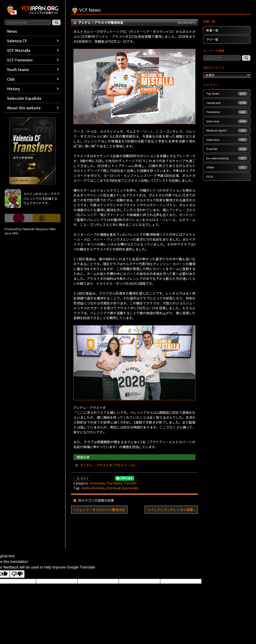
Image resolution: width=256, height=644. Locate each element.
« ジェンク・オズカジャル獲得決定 (99, 510)
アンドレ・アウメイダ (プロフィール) (107, 465)
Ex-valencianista (227, 158)
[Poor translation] (17, 574)
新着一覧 (212, 30)
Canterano (227, 103)
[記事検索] (246, 58)
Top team (114, 483)
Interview (97, 483)
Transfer (130, 483)
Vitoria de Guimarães (123, 488)
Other (227, 167)
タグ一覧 (212, 39)
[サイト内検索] (56, 22)
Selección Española (24, 98)
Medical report (227, 130)
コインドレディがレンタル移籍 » (171, 510)
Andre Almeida (93, 488)
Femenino (227, 112)
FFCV (210, 177)
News (12, 31)
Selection (227, 140)
